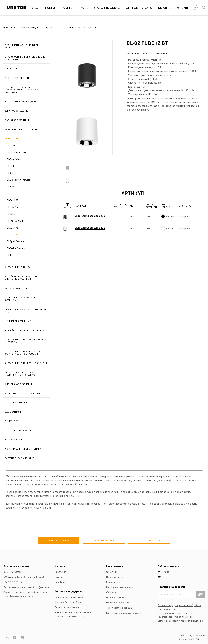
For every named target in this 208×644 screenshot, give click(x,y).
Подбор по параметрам (67, 607)
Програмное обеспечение (119, 603)
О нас (35, 8)
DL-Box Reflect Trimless (18, 180)
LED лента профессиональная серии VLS (26, 310)
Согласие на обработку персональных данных (180, 621)
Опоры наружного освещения (22, 129)
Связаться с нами (58, 540)
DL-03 (10, 194)
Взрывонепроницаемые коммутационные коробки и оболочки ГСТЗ (22, 90)
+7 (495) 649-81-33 (13, 582)
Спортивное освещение (19, 384)
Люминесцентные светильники (23, 449)
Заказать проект (104, 540)
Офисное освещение (17, 288)
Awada (166, 572)
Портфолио (61, 582)
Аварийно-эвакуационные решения (25, 330)
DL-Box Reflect (14, 159)
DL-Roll (10, 166)
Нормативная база (116, 598)
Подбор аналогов (149, 540)
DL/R (9, 255)
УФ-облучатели (14, 440)
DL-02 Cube (12, 228)
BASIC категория (14, 412)
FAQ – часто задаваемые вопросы (124, 613)
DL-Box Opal (13, 207)
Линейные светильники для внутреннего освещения (21, 278)
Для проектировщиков (139, 8)
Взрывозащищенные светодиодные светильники (26, 58)
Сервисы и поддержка (107, 8)
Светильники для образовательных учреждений (26, 341)
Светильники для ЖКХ (18, 267)
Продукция (50, 8)
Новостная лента (115, 577)
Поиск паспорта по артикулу (69, 597)
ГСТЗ (164, 577)
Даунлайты (12, 138)
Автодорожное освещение (21, 102)
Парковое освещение (17, 120)
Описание (161, 53)
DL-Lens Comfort (15, 221)
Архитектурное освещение (20, 78)
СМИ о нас (112, 592)
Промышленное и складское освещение (22, 46)
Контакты (182, 8)
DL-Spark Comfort (15, 241)
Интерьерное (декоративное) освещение (22, 299)
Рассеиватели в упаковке (20, 458)
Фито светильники (16, 403)
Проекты (83, 8)
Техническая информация (119, 608)
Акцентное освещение (18, 321)
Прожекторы (12, 69)
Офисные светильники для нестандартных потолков (21, 374)
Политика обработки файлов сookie (175, 617)
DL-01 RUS (12, 146)
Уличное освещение (17, 111)
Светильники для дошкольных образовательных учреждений (23, 353)
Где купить (165, 8)
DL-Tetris (11, 214)
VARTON (195, 639)
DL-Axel (11, 187)
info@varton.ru (42, 587)
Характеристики (137, 53)
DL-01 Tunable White (17, 152)
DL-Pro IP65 (12, 200)
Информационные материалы (121, 587)
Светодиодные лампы (18, 430)
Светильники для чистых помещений (27, 363)
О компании (112, 572)
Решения (68, 8)
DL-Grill (11, 173)
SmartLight (11, 421)
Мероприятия (113, 582)
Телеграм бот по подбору (68, 602)
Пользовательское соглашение (173, 613)
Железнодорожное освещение (23, 393)
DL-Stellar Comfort (16, 248)
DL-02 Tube (12, 235)
